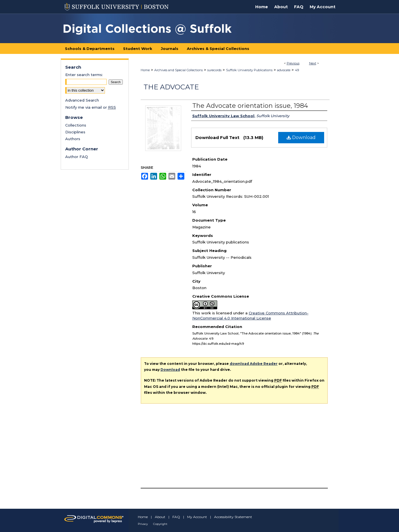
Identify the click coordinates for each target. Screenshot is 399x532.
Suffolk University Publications (249, 70)
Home (145, 70)
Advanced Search (82, 100)
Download (301, 137)
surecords (214, 70)
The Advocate (171, 87)
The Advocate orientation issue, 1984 (250, 106)
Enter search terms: (84, 75)
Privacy (143, 524)
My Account (197, 517)
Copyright (160, 524)
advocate (284, 70)
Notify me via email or (91, 107)
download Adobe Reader (254, 364)
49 (297, 70)
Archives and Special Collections (179, 70)
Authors (73, 139)
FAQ (176, 517)
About (160, 517)
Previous (293, 63)
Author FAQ (77, 157)
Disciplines (75, 132)
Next (313, 63)
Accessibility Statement (233, 517)
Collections (76, 125)
